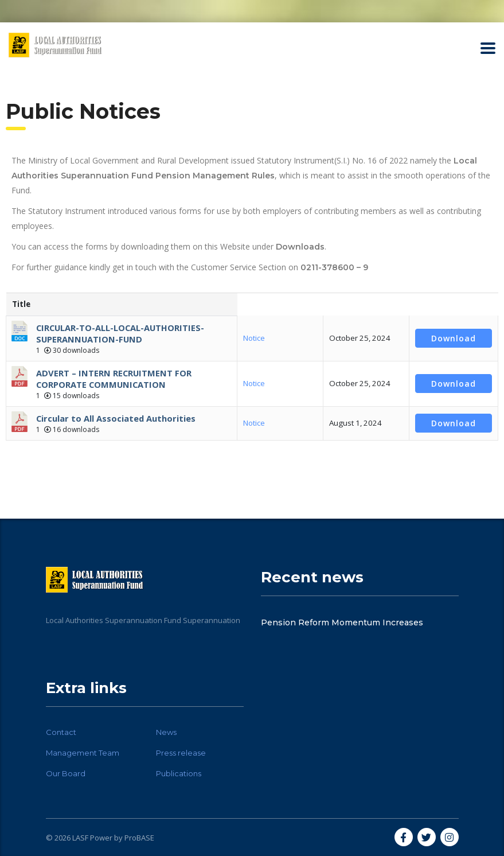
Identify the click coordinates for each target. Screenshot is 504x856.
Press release (181, 753)
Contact (61, 732)
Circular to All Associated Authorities (116, 418)
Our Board (66, 773)
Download (454, 338)
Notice (254, 338)
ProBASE (139, 838)
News (166, 732)
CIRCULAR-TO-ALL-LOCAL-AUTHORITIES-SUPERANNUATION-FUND (120, 333)
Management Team (83, 753)
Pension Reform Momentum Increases (342, 622)
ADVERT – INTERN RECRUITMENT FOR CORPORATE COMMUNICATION (114, 379)
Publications (179, 773)
